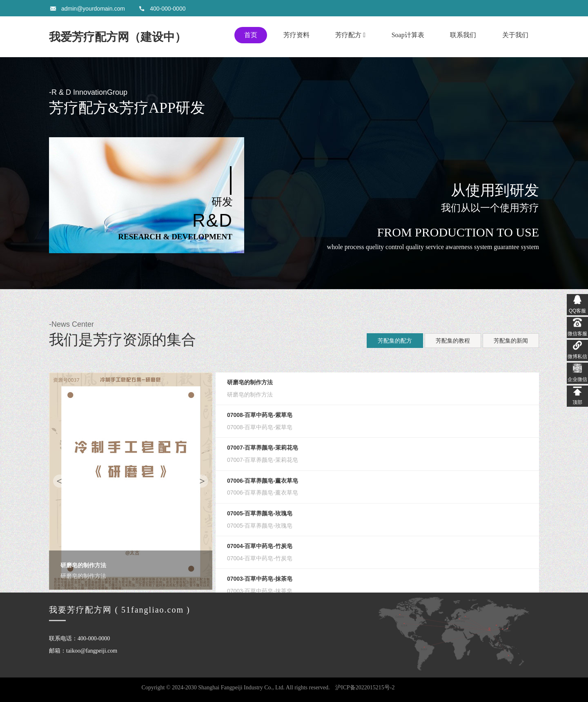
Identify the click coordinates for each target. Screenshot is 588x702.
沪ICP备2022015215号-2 (365, 688)
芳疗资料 (296, 35)
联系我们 (463, 35)
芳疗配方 (350, 35)
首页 (251, 35)
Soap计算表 (408, 35)
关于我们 (515, 35)
